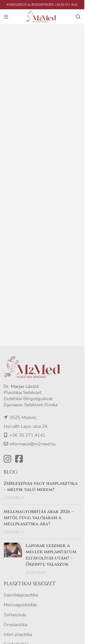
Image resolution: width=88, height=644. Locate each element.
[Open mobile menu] (6, 17)
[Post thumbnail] (13, 559)
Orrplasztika (16, 625)
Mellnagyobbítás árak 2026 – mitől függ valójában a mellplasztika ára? (39, 518)
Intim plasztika (18, 634)
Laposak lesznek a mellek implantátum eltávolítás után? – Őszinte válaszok (51, 555)
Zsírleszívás (15, 615)
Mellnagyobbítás (20, 605)
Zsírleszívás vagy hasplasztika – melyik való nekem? (41, 487)
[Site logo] (42, 16)
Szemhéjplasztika (21, 595)
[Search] (78, 17)
